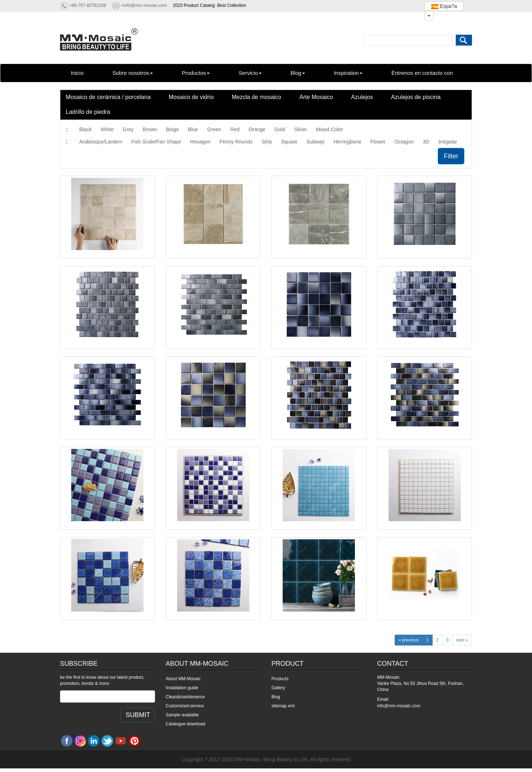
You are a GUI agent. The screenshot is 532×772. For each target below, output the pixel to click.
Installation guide (182, 688)
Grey (128, 129)
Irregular (448, 142)
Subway (316, 142)
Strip (267, 142)
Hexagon (200, 142)
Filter (451, 156)
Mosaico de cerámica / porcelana (108, 97)
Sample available (182, 715)
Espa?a (444, 6)
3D (426, 142)
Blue (193, 129)
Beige (172, 129)
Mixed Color (329, 129)
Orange (257, 129)
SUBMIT (138, 715)
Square (289, 142)
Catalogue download (186, 724)
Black (85, 129)
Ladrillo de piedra (88, 112)
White (107, 129)
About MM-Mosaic (183, 679)
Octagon (404, 142)
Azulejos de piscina (416, 97)
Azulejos (362, 97)
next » (462, 640)
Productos (196, 73)
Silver (301, 129)
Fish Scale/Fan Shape (156, 142)
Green (214, 129)
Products (280, 679)
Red (235, 129)
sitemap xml (283, 706)
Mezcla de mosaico (256, 97)
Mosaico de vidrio (191, 97)
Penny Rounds (236, 142)
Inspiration (348, 73)
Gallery (278, 688)
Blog (298, 73)
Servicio (250, 73)
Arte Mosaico (316, 97)
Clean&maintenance (185, 697)
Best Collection (232, 5)
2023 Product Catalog (194, 5)
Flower (378, 142)
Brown (150, 129)
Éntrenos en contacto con (422, 73)
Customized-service (185, 706)
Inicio (77, 73)
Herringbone (347, 142)
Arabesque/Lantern (101, 142)
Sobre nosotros (133, 73)
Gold (280, 129)
